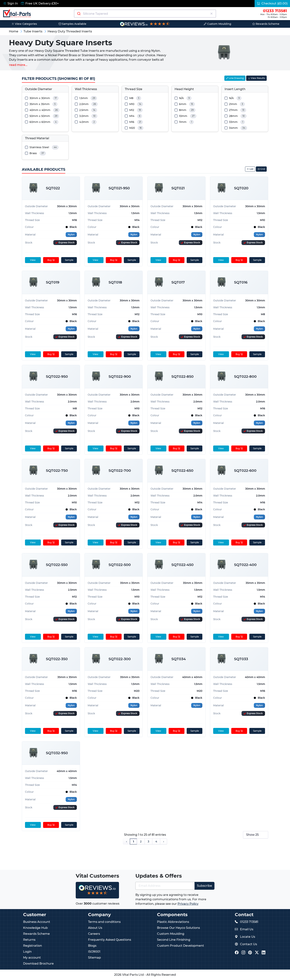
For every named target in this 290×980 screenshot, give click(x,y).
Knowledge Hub (35, 928)
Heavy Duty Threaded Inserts (70, 31)
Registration (33, 946)
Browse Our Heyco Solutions (178, 928)
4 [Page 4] (156, 841)
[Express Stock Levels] (65, 243)
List (250, 169)
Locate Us (248, 937)
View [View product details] (33, 260)
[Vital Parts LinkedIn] (264, 953)
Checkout (272, 3)
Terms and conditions (104, 922)
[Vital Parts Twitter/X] (257, 953)
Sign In (10, 3)
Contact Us (249, 944)
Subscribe (204, 886)
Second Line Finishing (174, 940)
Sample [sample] (69, 260)
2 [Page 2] (141, 841)
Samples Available (72, 24)
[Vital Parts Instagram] (243, 953)
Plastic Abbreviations (173, 922)
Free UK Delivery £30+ (40, 3)
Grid (261, 169)
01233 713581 (249, 922)
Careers (94, 934)
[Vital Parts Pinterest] (250, 953)
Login (27, 952)
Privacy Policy (188, 904)
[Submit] (79, 14)
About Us (95, 928)
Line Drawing (235, 78)
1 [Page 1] (133, 841)
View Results (256, 78)
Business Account (37, 922)
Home (14, 31)
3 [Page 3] (148, 841)
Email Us (247, 929)
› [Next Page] (164, 841)
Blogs (92, 946)
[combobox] (145, 14)
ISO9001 (94, 952)
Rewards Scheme (266, 24)
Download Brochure (38, 964)
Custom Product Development (181, 946)
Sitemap (94, 958)
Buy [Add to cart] (51, 260)
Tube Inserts (33, 31)
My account (32, 958)
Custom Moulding (218, 24)
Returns (29, 940)
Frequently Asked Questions (110, 940)
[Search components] (145, 14)
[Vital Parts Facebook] (237, 953)
